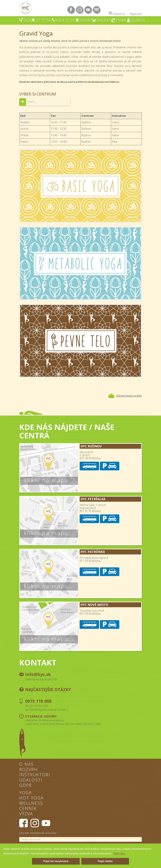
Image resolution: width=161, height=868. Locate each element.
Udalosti (31, 780)
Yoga (26, 793)
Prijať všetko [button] (105, 861)
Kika (114, 142)
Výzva (26, 814)
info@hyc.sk (38, 674)
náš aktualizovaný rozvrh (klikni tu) (103, 82)
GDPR (25, 786)
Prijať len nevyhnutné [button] (56, 861)
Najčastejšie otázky (48, 689)
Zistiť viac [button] (119, 853)
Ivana (115, 122)
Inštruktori (35, 775)
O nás (26, 765)
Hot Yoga (31, 798)
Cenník (28, 809)
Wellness (31, 803)
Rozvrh (29, 770)
